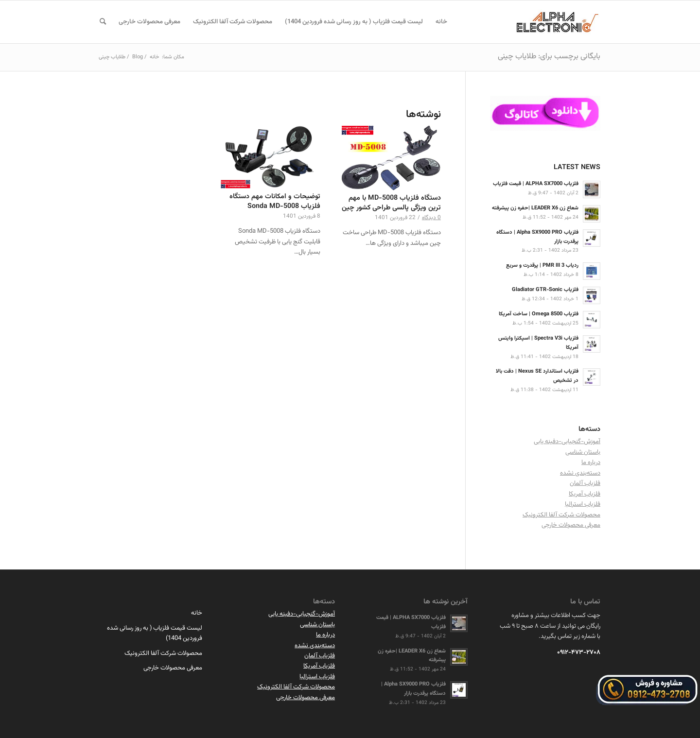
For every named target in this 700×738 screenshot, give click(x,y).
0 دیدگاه (431, 218)
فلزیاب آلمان (585, 483)
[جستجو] (103, 22)
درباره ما (591, 463)
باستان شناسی (583, 452)
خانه (197, 613)
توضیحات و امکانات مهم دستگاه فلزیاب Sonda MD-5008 (275, 201)
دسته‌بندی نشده (580, 473)
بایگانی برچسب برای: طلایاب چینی (549, 57)
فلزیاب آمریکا (585, 494)
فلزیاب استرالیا (583, 504)
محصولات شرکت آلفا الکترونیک (561, 515)
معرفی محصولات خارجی (571, 525)
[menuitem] (441, 22)
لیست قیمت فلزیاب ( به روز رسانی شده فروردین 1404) (155, 633)
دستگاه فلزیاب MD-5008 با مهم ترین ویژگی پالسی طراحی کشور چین (391, 203)
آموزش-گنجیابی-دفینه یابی (567, 442)
